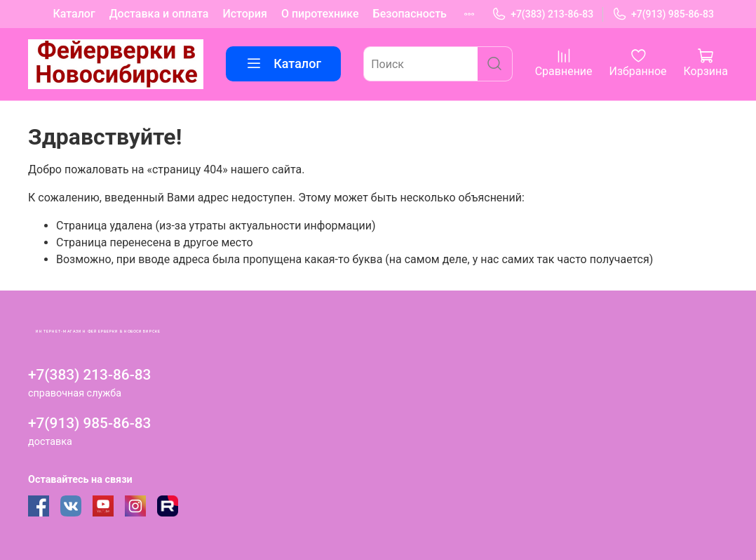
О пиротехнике (320, 14)
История (244, 14)
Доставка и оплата (159, 14)
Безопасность (410, 14)
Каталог (74, 14)
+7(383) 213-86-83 (542, 14)
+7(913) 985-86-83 (663, 14)
